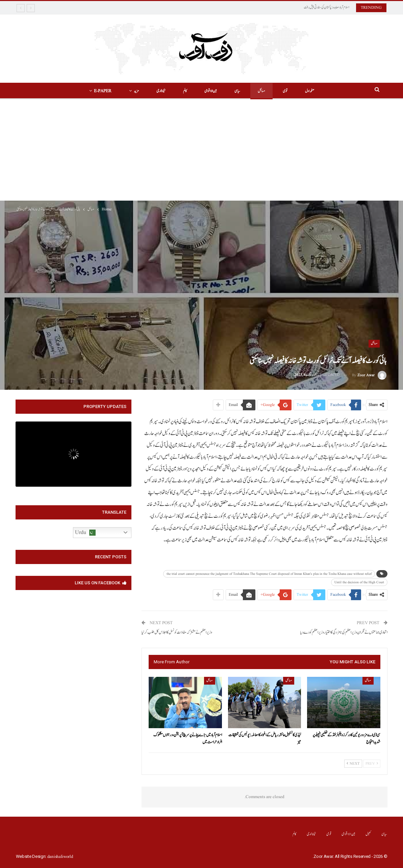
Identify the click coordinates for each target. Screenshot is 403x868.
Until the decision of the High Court (359, 582)
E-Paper (99, 91)
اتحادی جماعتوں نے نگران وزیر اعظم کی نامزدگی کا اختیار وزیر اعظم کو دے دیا (344, 632)
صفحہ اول (314, 91)
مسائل (263, 91)
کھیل (368, 834)
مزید (133, 91)
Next (353, 764)
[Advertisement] (201, 150)
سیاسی (238, 91)
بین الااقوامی (211, 91)
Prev (372, 764)
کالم (184, 91)
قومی (288, 91)
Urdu (85, 533)
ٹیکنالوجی (159, 91)
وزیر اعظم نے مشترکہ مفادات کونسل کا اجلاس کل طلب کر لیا (177, 632)
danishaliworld (60, 857)
